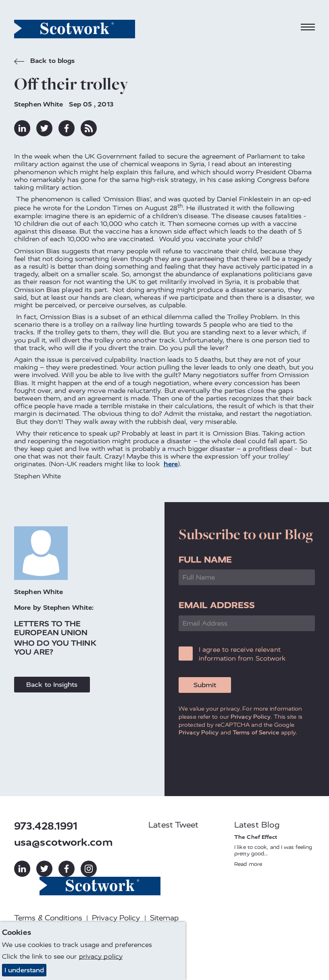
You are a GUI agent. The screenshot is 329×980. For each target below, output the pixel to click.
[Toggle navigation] (308, 27)
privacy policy (101, 956)
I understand (24, 970)
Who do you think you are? (55, 647)
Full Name (205, 560)
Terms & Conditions (48, 918)
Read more (248, 864)
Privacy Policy (251, 717)
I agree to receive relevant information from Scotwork (242, 654)
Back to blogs (44, 62)
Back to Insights (52, 685)
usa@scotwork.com (64, 842)
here (171, 464)
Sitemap (164, 918)
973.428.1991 (46, 826)
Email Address (217, 605)
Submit (205, 685)
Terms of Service (256, 732)
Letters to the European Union (51, 628)
